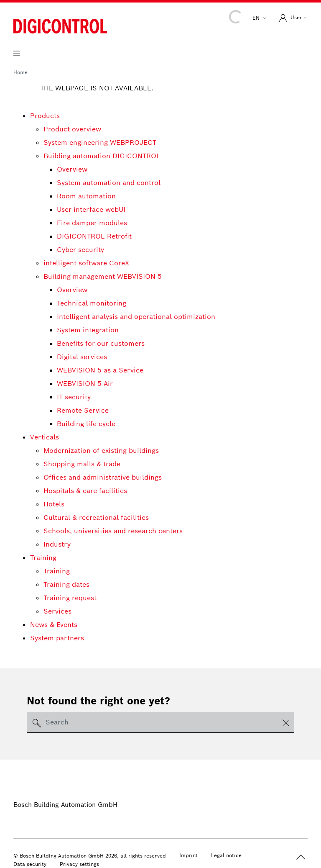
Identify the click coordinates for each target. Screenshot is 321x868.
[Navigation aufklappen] (17, 53)
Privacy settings (79, 864)
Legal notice (226, 855)
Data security (30, 864)
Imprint (189, 855)
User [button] (289, 18)
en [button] (257, 18)
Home (20, 72)
